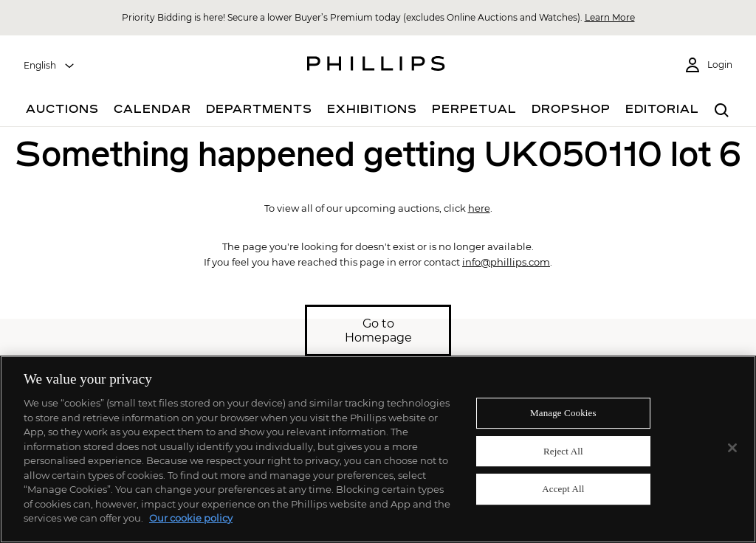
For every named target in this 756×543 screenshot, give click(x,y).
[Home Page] (376, 66)
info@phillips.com (506, 262)
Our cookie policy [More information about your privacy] (191, 518)
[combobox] (49, 66)
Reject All (563, 451)
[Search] (722, 111)
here (479, 208)
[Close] (732, 448)
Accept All (563, 490)
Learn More (610, 17)
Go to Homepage (378, 331)
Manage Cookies (563, 413)
